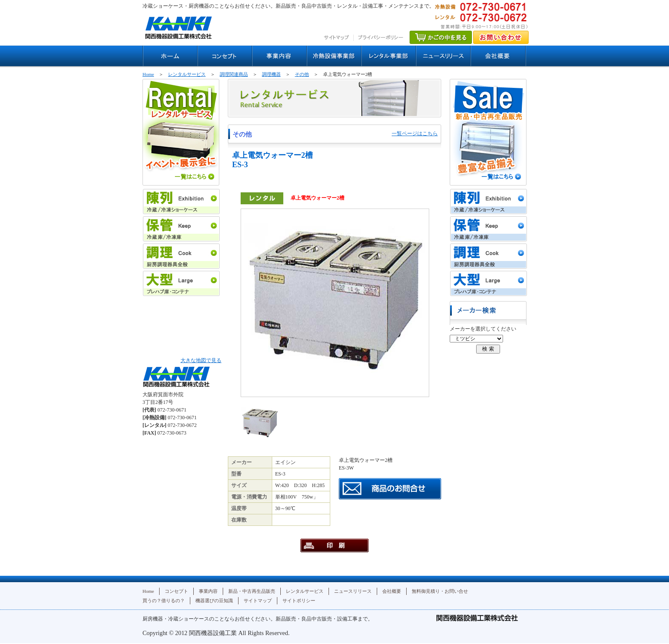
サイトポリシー (299, 600)
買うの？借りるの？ (164, 600)
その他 (302, 74)
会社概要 (392, 591)
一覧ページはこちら (415, 133)
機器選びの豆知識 (214, 600)
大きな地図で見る (201, 360)
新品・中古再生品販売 (252, 591)
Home (148, 74)
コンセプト (176, 591)
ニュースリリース (353, 591)
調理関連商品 (234, 74)
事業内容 (208, 591)
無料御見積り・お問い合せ (440, 591)
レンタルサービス (187, 74)
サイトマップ (258, 600)
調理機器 (271, 74)
